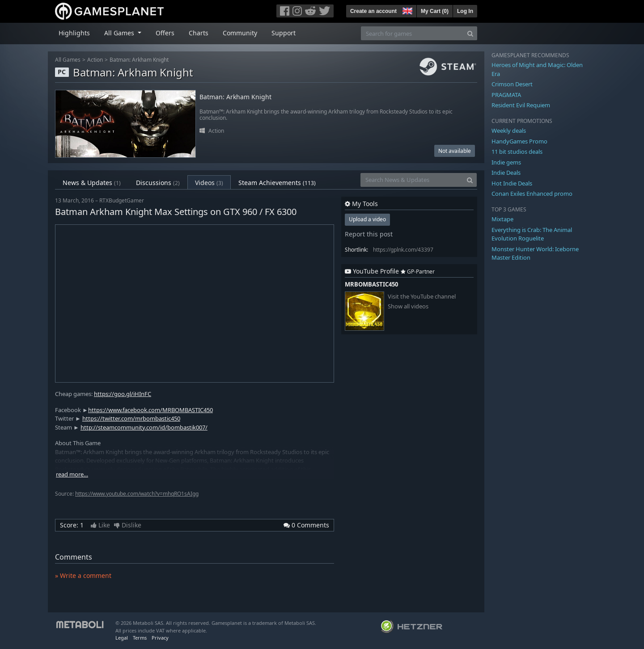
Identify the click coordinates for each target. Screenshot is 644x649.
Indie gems (506, 162)
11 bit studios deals (517, 152)
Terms (140, 638)
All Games (68, 60)
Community (240, 33)
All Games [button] (120, 33)
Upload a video (367, 219)
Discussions (158, 183)
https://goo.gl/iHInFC (123, 394)
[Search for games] (412, 33)
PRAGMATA (506, 95)
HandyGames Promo (519, 141)
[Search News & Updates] (412, 180)
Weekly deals (509, 131)
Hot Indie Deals (512, 183)
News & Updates (92, 183)
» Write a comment (83, 575)
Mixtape (502, 219)
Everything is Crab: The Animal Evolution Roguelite (532, 234)
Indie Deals (506, 173)
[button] (407, 10)
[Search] (470, 33)
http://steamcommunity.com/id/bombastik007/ (144, 427)
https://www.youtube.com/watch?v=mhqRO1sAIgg (137, 494)
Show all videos (408, 306)
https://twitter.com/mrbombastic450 (131, 418)
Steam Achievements (277, 183)
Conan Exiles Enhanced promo (532, 194)
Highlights (74, 33)
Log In (465, 11)
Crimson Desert (512, 84)
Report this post (369, 234)
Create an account (373, 11)
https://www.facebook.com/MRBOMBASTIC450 (150, 410)
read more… (72, 474)
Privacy (160, 638)
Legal (122, 638)
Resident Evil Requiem (521, 105)
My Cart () (435, 11)
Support (284, 33)
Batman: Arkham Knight (139, 60)
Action (95, 60)
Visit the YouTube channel (422, 297)
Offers (165, 33)
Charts (199, 33)
